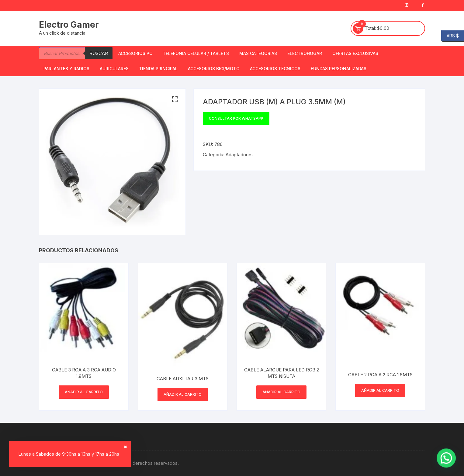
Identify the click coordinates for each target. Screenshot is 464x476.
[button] (175, 99)
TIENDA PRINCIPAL (158, 69)
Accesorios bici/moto (214, 69)
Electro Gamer (69, 25)
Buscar (99, 53)
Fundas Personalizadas (339, 69)
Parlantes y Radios (66, 69)
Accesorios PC (135, 53)
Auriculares (114, 69)
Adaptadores (239, 155)
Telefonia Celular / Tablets (196, 53)
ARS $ (450, 36)
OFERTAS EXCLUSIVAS (355, 53)
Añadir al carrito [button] (84, 392)
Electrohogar (305, 53)
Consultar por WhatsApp (236, 118)
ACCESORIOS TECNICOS (275, 69)
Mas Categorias (258, 53)
